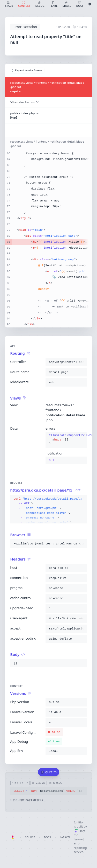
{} (66, 440)
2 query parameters (27, 800)
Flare (80, 831)
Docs (47, 837)
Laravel (65, 837)
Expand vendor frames (27, 70)
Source (30, 837)
